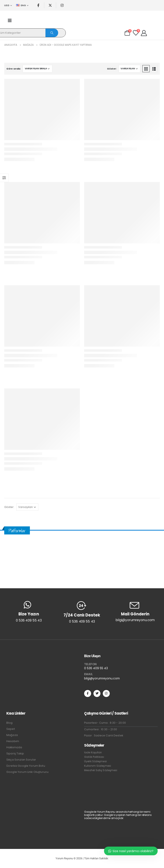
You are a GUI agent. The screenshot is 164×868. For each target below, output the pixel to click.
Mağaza (12, 735)
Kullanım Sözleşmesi (98, 766)
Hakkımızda (14, 747)
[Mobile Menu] (10, 21)
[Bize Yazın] (29, 612)
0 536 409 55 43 (96, 668)
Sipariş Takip (15, 753)
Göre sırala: (14, 69)
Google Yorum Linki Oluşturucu (27, 772)
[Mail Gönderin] (135, 611)
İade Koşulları (93, 752)
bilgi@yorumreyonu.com (102, 678)
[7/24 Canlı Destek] (82, 612)
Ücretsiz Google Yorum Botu (26, 766)
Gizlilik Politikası (94, 757)
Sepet (11, 729)
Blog (10, 723)
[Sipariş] (38, 69)
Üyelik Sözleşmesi (95, 761)
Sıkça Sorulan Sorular (21, 760)
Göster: (112, 69)
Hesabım (13, 741)
